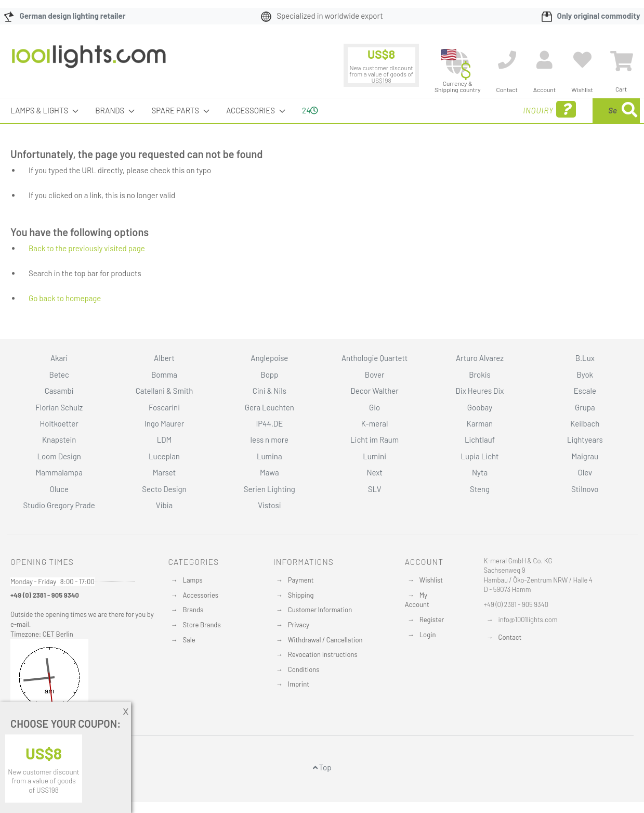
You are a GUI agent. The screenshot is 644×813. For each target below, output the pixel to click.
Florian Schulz (59, 407)
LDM (165, 440)
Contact (510, 637)
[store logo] (89, 62)
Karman (480, 423)
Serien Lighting (270, 489)
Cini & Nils (270, 391)
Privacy (299, 625)
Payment (301, 580)
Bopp (269, 375)
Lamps (193, 580)
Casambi (59, 391)
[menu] (322, 111)
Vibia (164, 505)
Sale (189, 640)
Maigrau (585, 456)
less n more (270, 440)
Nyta (480, 472)
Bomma (164, 375)
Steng (480, 489)
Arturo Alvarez (480, 358)
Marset (164, 472)
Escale (585, 391)
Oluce (59, 489)
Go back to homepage (65, 298)
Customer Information (320, 610)
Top (322, 767)
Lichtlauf (480, 440)
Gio (374, 407)
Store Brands (202, 625)
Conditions (304, 669)
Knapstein (59, 440)
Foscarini (164, 407)
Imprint (299, 684)
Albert (164, 358)
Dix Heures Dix (480, 391)
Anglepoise (269, 358)
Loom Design (59, 456)
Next (374, 472)
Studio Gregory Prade (59, 505)
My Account (417, 600)
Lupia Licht (479, 456)
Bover (375, 375)
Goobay (480, 407)
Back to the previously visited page (87, 248)
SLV (375, 489)
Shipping (301, 595)
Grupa (585, 407)
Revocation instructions (323, 654)
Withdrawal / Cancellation (325, 640)
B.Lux (585, 358)
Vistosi (269, 505)
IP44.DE (269, 423)
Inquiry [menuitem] (466, 109)
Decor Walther (375, 391)
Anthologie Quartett (374, 358)
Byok (585, 375)
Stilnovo (585, 489)
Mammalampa (59, 472)
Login (428, 635)
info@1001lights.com (528, 620)
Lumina (270, 456)
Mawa (270, 472)
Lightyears (585, 440)
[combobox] (564, 111)
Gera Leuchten (270, 407)
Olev (585, 472)
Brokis (480, 375)
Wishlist (431, 580)
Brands (193, 610)
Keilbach (585, 423)
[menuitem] (41, 111)
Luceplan (164, 456)
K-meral (375, 423)
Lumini (374, 456)
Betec (59, 375)
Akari (59, 358)
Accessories (201, 595)
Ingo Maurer (164, 423)
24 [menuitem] (310, 110)
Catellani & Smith (165, 391)
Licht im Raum (374, 440)
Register (432, 620)
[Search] (629, 111)
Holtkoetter (59, 423)
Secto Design (164, 489)
